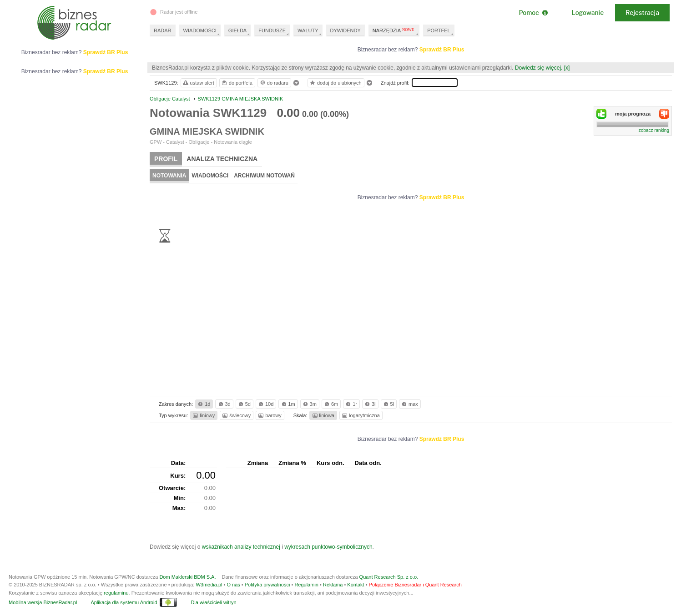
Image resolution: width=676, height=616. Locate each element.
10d (265, 404)
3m (309, 404)
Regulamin (306, 585)
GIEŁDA (237, 30)
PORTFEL (439, 30)
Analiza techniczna (222, 159)
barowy (269, 415)
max (409, 404)
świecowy (236, 415)
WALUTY (308, 30)
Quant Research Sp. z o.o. (389, 577)
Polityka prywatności (267, 585)
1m (288, 404)
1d (203, 404)
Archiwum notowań (264, 176)
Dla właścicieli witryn (213, 602)
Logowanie (588, 13)
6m (330, 404)
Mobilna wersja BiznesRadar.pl (43, 602)
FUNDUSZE (272, 30)
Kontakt (356, 585)
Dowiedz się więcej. (539, 68)
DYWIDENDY (346, 30)
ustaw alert (198, 83)
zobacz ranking (654, 130)
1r (351, 404)
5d (244, 404)
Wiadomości (210, 176)
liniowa (323, 415)
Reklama (333, 585)
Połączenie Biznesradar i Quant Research (415, 585)
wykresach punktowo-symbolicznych (328, 547)
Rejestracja (642, 13)
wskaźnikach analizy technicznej (241, 547)
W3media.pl (209, 585)
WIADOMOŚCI (200, 30)
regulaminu (116, 593)
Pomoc (533, 13)
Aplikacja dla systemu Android (124, 602)
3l (369, 404)
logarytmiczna (360, 415)
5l (388, 404)
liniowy (203, 415)
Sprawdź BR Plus (442, 50)
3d (224, 404)
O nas (233, 585)
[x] (567, 68)
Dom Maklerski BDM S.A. (187, 577)
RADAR (163, 30)
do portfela (237, 83)
